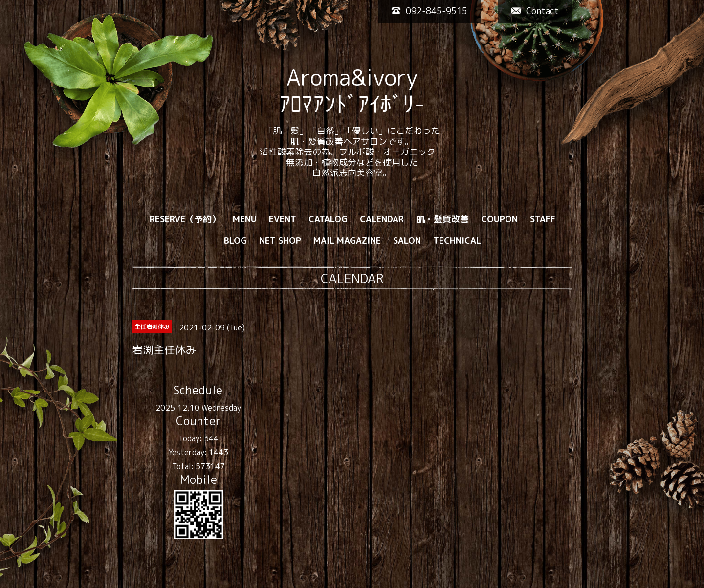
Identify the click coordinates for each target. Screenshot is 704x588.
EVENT (283, 219)
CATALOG (328, 219)
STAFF (543, 219)
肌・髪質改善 (442, 219)
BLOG (235, 241)
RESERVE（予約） (185, 219)
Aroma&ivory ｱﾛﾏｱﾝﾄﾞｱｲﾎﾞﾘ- (352, 90)
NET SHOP (280, 241)
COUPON (499, 219)
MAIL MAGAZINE (347, 241)
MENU (245, 219)
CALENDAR (382, 219)
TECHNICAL (457, 241)
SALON (407, 241)
